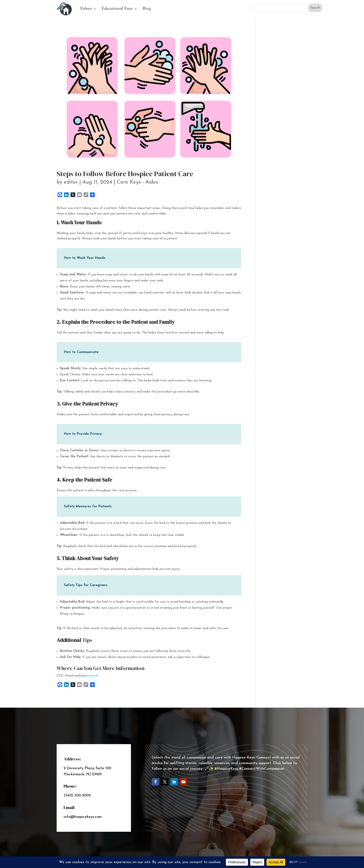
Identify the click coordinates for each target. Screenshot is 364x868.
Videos (86, 9)
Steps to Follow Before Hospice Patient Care (125, 174)
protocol (92, 676)
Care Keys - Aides (137, 182)
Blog (147, 9)
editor (71, 182)
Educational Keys (117, 9)
